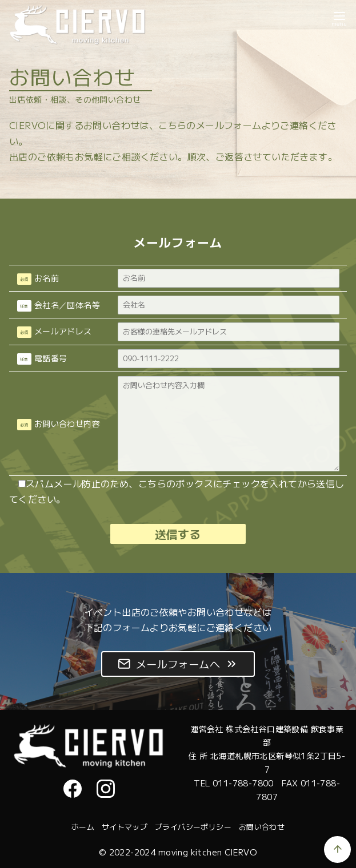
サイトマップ (125, 827)
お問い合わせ (262, 827)
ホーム (83, 827)
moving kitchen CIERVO (208, 852)
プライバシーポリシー (193, 827)
